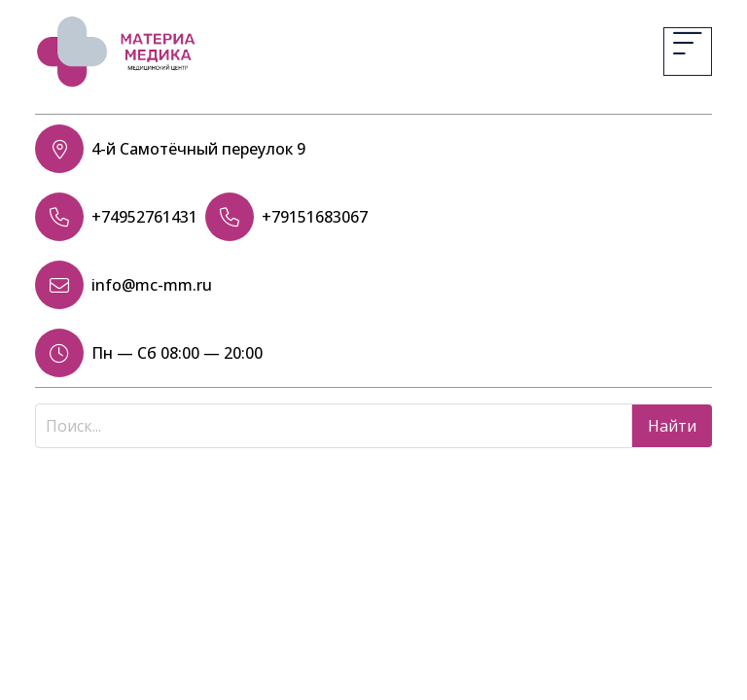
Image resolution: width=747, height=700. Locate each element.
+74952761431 (144, 217)
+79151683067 (315, 217)
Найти (672, 426)
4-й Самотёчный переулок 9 (198, 149)
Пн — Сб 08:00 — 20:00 (177, 353)
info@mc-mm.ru (152, 285)
